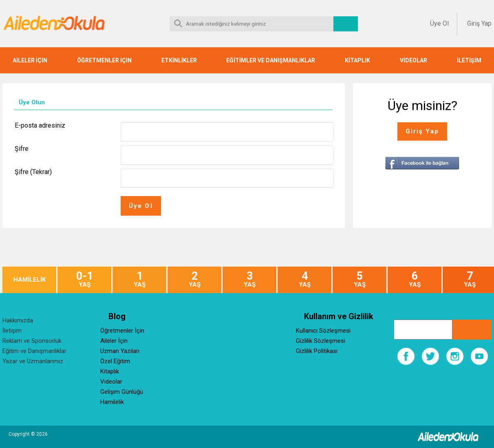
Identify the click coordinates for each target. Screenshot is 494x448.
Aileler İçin (114, 341)
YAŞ (84, 279)
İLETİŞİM (469, 60)
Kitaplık (110, 371)
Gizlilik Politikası (317, 351)
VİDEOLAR (414, 60)
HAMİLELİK (30, 280)
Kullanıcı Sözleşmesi (323, 331)
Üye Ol (439, 23)
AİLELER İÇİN (30, 60)
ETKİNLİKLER (179, 60)
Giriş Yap (479, 23)
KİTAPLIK (357, 60)
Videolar (111, 382)
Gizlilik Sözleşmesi (321, 341)
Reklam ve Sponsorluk (32, 341)
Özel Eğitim (115, 361)
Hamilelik (112, 402)
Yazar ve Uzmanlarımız (33, 361)
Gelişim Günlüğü (122, 392)
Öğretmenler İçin (122, 331)
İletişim (12, 331)
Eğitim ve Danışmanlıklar (34, 351)
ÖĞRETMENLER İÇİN (104, 60)
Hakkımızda (18, 320)
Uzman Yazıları (120, 351)
